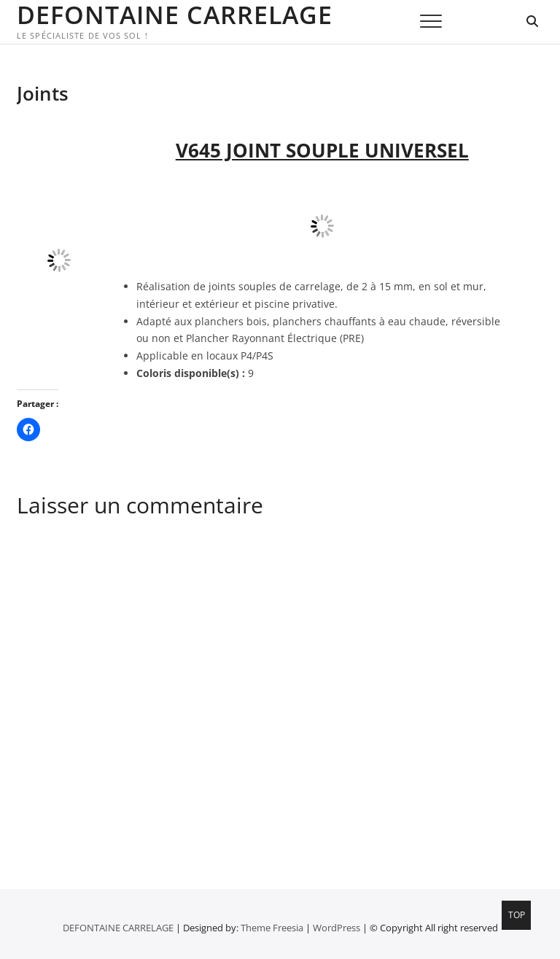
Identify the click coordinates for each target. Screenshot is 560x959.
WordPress (337, 928)
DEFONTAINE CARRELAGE (175, 15)
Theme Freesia (272, 928)
